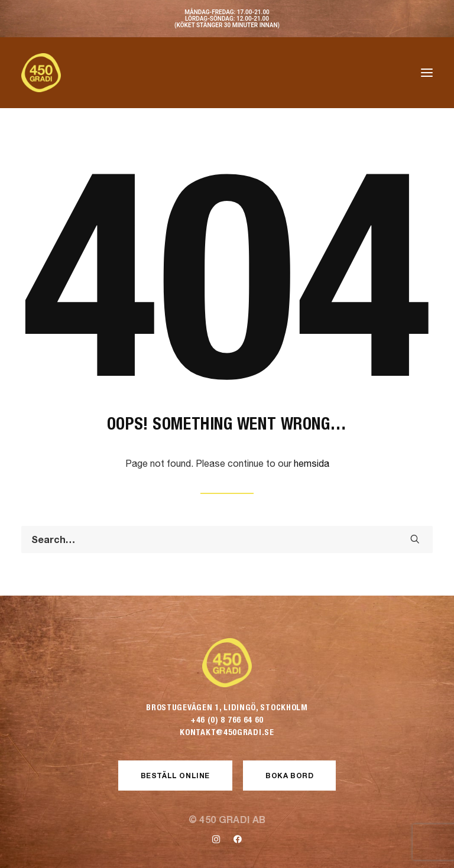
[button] (427, 73)
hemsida (312, 463)
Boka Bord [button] (289, 776)
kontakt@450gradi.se (227, 732)
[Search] (227, 539)
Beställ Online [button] (175, 776)
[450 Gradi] (41, 73)
